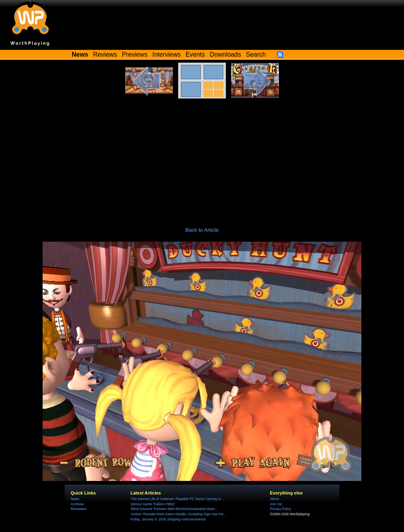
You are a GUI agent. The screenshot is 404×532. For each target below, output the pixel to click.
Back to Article (202, 230)
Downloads (226, 54)
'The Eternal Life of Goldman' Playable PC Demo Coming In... (177, 499)
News (75, 499)
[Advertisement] (202, 158)
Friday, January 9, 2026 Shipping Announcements (168, 519)
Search (256, 54)
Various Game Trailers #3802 (152, 504)
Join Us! (276, 504)
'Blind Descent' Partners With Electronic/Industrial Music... (174, 509)
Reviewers (78, 509)
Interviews (166, 54)
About (274, 499)
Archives (77, 504)
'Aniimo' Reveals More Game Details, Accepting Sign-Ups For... (178, 514)
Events (195, 54)
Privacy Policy (280, 509)
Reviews (105, 54)
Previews (135, 54)
